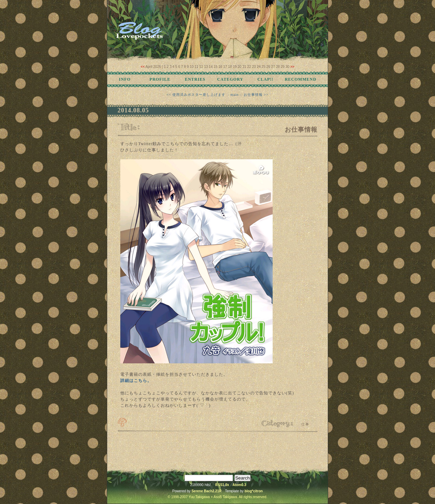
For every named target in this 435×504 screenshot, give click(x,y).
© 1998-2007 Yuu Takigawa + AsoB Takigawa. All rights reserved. (218, 497)
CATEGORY (230, 79)
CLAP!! (266, 79)
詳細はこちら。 (136, 381)
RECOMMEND (301, 79)
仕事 (305, 424)
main (235, 95)
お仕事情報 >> (256, 95)
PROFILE (160, 79)
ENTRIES (195, 79)
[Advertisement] (217, 450)
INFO (125, 79)
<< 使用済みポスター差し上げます (196, 95)
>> (292, 67)
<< (143, 67)
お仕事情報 (301, 130)
